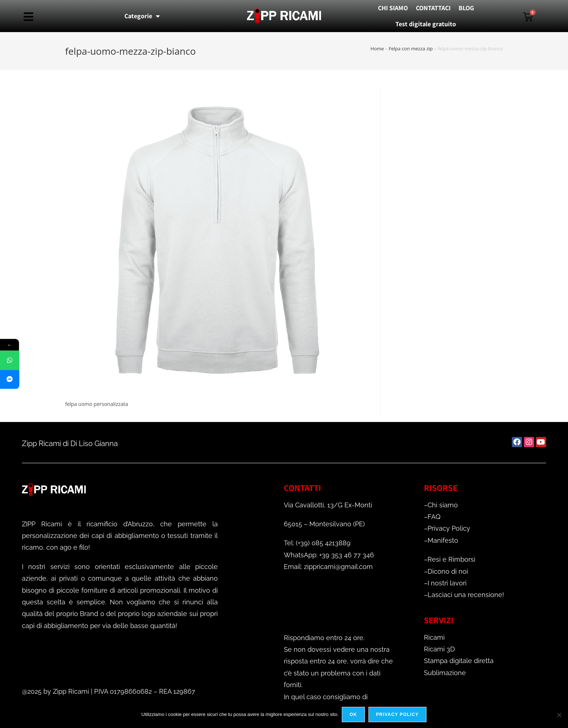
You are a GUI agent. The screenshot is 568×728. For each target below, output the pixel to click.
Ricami (434, 637)
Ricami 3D (439, 649)
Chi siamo (443, 505)
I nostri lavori (447, 583)
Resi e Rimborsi (451, 559)
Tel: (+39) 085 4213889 (317, 543)
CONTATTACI (433, 8)
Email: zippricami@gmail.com (328, 567)
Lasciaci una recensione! (466, 595)
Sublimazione (445, 673)
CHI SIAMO (393, 8)
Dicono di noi (448, 571)
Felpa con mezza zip (411, 49)
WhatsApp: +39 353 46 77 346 (329, 555)
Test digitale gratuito (426, 24)
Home (377, 49)
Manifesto (443, 540)
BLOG (466, 8)
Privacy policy (397, 715)
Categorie (142, 16)
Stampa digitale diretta (459, 661)
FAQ (434, 517)
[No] (559, 715)
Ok (353, 715)
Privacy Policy (449, 528)
